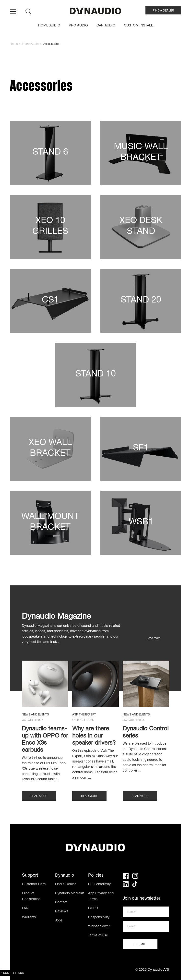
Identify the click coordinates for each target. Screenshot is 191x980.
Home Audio (30, 44)
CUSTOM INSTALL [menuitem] (138, 26)
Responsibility (99, 918)
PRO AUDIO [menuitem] (78, 26)
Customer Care (34, 884)
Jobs (59, 921)
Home (14, 44)
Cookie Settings (12, 973)
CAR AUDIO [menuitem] (106, 26)
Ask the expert (84, 715)
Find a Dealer (66, 884)
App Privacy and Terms (101, 896)
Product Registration (31, 896)
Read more (153, 638)
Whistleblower (99, 927)
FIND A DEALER (163, 11)
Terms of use (98, 936)
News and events (35, 715)
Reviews (62, 912)
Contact (61, 903)
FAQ (25, 908)
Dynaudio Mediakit (69, 894)
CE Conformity (99, 884)
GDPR (93, 908)
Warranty (29, 918)
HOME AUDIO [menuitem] (49, 26)
